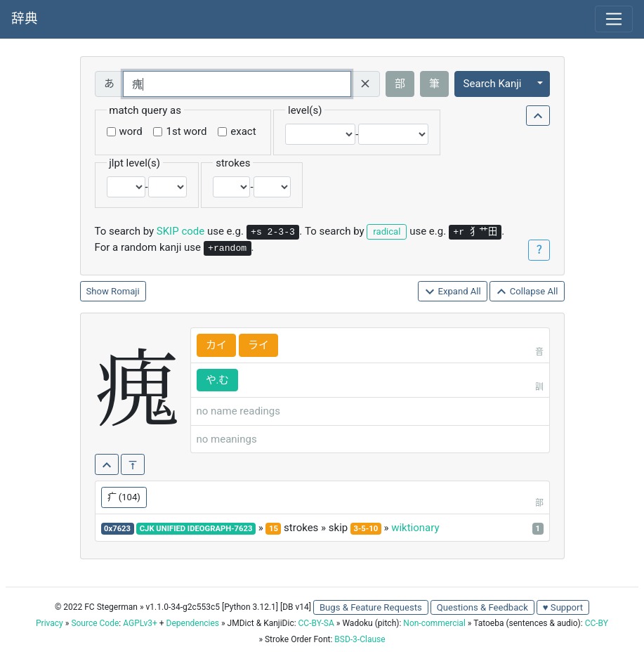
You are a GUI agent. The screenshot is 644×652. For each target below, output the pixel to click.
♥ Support (563, 607)
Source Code (95, 623)
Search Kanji (493, 84)
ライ (258, 345)
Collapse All (527, 292)
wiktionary (415, 528)
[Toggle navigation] (614, 19)
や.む (218, 380)
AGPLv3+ (140, 623)
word (131, 131)
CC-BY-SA (316, 623)
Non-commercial (434, 623)
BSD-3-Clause (360, 639)
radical (387, 232)
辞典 (25, 19)
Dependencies (193, 623)
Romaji (125, 291)
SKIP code (180, 231)
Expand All (453, 292)
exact (243, 131)
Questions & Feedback (482, 607)
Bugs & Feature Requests (371, 607)
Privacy (50, 623)
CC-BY (597, 623)
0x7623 (117, 529)
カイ (216, 345)
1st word (186, 131)
